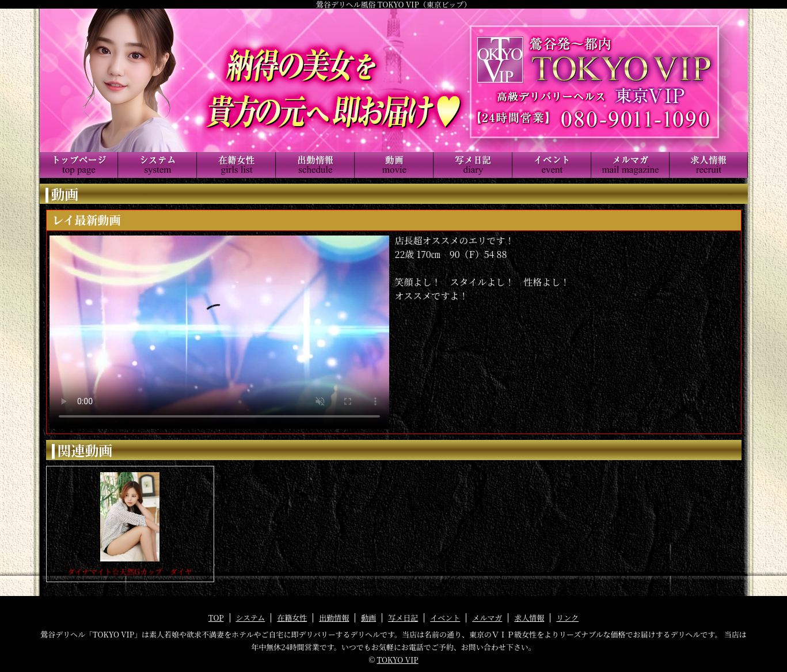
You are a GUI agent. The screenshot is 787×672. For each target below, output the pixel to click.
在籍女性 (292, 618)
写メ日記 (403, 618)
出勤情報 (334, 618)
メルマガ (487, 618)
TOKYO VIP (398, 660)
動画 (368, 618)
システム (251, 618)
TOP (216, 618)
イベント (445, 618)
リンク (567, 618)
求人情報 (529, 618)
